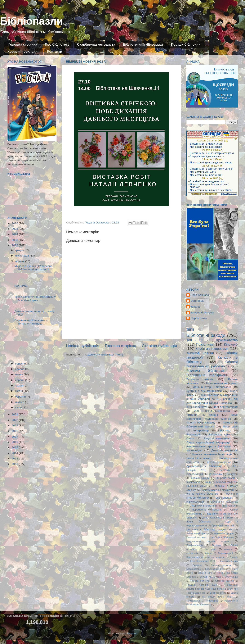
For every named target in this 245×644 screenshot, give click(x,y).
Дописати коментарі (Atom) (105, 355)
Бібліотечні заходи (206, 335)
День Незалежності (224, 450)
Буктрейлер (201, 430)
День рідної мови (228, 561)
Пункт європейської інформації (208, 442)
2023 (15, 240)
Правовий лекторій (223, 526)
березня (21, 397)
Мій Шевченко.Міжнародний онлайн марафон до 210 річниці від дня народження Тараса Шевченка (212, 399)
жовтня (20, 261)
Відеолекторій (195, 474)
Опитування (231, 577)
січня (19, 407)
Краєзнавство (227, 340)
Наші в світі (205, 573)
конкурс (228, 549)
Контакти (55, 52)
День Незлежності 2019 (202, 561)
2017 (15, 437)
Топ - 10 (194, 340)
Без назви (21, 286)
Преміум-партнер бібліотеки (217, 490)
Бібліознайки (215, 474)
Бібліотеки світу (220, 434)
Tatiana (195, 307)
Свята (190, 438)
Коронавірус (194, 450)
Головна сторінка (23, 44)
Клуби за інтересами (212, 349)
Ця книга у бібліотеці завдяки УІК (209, 530)
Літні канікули (230, 506)
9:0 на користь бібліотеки (202, 494)
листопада (22, 256)
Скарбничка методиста (96, 44)
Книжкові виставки (196, 537)
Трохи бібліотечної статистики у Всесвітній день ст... (35, 298)
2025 (15, 229)
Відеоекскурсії (226, 553)
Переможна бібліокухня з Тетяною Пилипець (31, 322)
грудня (20, 250)
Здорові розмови (221, 565)
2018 (15, 431)
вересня (21, 364)
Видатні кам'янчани (217, 438)
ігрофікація (192, 553)
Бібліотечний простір (197, 533)
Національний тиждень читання (208, 541)
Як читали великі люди (217, 597)
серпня (20, 369)
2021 (15, 414)
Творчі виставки (224, 498)
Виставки (225, 470)
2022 (15, 245)
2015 (15, 447)
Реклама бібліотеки (205, 371)
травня (20, 386)
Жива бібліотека (199, 522)
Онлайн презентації (210, 577)
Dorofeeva (197, 301)
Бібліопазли (32, 21)
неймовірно (212, 601)
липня (19, 374)
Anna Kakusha (200, 295)
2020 (15, 420)
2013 (15, 459)
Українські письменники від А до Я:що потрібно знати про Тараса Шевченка (212, 589)
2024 (15, 234)
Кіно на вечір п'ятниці (201, 423)
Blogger (132, 633)
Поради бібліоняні (186, 44)
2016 (15, 442)
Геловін (234, 557)
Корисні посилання (23, 52)
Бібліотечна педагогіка (224, 502)
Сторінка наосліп (224, 581)
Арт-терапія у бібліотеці (204, 466)
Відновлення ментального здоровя (205, 557)
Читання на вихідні (202, 415)
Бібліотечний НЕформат (143, 44)
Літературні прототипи (204, 506)
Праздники (204, 344)
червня (20, 380)
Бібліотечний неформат (222, 383)
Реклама (216, 545)
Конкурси (232, 474)
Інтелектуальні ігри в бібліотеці (208, 446)
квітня (19, 391)
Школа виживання (219, 462)
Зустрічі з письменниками (204, 391)
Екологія (197, 565)
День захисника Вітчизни (218, 518)
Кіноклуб (231, 344)
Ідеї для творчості (226, 407)
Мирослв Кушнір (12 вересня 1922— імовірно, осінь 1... (33, 268)
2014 (15, 453)
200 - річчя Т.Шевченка (212, 411)
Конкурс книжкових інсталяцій (212, 454)
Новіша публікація (83, 346)
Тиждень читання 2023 (202, 585)
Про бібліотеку (57, 44)
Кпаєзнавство (193, 569)
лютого (20, 402)
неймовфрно (193, 601)
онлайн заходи (200, 478)
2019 (15, 425)
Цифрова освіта (218, 593)
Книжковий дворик (224, 533)
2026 (15, 223)
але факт (211, 549)
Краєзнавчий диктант (216, 569)
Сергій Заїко (199, 318)
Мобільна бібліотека (223, 537)
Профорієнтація (195, 545)
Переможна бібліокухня (207, 510)
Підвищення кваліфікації (207, 375)
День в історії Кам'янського (212, 387)
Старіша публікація (159, 346)
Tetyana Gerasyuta (202, 312)
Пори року (230, 427)
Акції (208, 482)
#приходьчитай (195, 502)
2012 (15, 464)
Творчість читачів (200, 379)
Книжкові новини (200, 353)
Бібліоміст (224, 430)
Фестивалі (193, 434)
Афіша (208, 553)
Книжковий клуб (197, 407)
